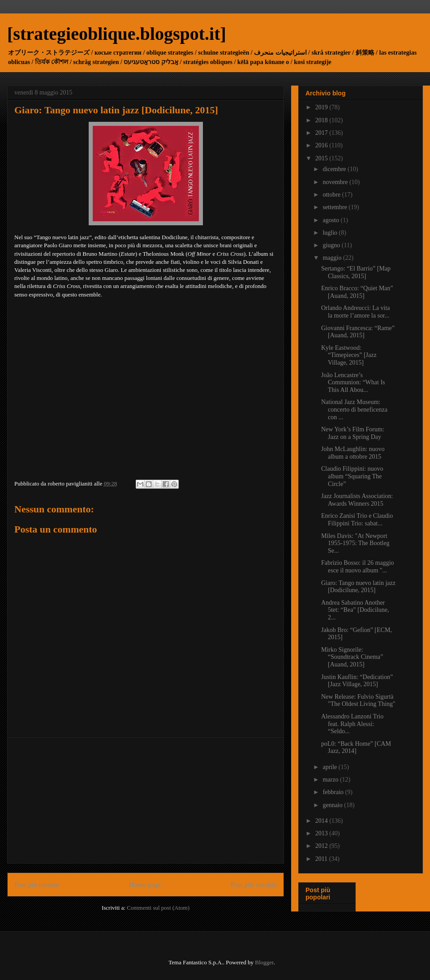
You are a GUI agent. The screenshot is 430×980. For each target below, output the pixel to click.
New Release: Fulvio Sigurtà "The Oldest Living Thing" (358, 701)
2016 (322, 145)
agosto (331, 220)
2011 (322, 859)
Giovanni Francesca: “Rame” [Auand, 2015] (358, 332)
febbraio (334, 792)
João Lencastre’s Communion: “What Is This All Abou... (353, 383)
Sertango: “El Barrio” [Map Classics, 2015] (356, 272)
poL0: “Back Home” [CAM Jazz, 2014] (356, 748)
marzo (331, 780)
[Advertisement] (146, 800)
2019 (322, 107)
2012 (322, 846)
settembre (335, 207)
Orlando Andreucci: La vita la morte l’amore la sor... (356, 312)
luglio (331, 233)
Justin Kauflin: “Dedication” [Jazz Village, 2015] (357, 681)
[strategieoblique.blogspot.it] (117, 34)
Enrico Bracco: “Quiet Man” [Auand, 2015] (357, 292)
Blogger (264, 962)
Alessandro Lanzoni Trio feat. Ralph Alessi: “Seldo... (352, 724)
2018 (322, 120)
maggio (333, 258)
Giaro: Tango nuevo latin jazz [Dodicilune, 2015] (358, 587)
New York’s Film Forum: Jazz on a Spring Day (353, 433)
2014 (322, 821)
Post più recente (37, 884)
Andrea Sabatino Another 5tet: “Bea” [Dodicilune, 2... (355, 610)
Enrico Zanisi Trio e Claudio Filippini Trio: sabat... (357, 520)
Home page (145, 884)
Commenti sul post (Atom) (158, 908)
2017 (322, 133)
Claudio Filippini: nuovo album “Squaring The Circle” (352, 476)
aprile (330, 767)
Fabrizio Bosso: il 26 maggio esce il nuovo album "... (358, 567)
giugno (332, 245)
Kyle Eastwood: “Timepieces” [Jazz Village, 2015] (349, 355)
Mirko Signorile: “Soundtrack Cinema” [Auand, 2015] (352, 657)
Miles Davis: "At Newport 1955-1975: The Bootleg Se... (355, 544)
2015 (322, 158)
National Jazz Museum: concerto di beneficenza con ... (354, 410)
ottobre (332, 195)
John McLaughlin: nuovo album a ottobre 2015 (353, 453)
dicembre (335, 169)
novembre (336, 182)
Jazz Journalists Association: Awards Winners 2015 (357, 500)
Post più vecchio (254, 884)
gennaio (333, 805)
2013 (322, 833)
